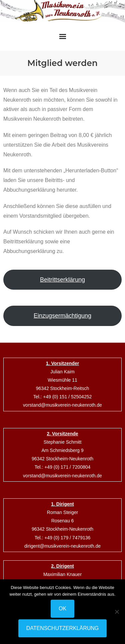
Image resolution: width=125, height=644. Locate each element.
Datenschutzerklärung (63, 628)
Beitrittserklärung (62, 280)
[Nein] (117, 612)
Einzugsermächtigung (62, 316)
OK (62, 608)
